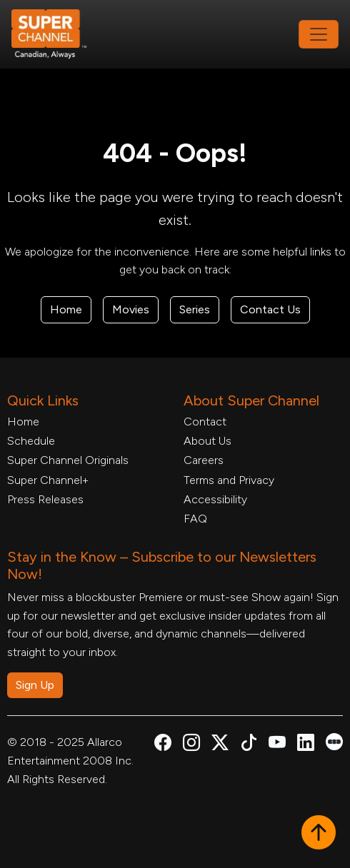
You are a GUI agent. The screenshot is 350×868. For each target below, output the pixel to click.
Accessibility (215, 499)
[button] (319, 834)
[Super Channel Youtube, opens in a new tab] (277, 745)
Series (195, 309)
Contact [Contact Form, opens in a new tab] (205, 422)
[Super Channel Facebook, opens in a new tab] (163, 745)
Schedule (31, 441)
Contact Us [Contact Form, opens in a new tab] (270, 309)
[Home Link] (59, 34)
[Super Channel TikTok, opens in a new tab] (249, 745)
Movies (131, 309)
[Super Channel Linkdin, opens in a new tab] (306, 745)
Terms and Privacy (229, 480)
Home (66, 309)
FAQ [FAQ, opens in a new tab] (195, 519)
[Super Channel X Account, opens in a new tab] (220, 745)
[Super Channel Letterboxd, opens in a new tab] (334, 741)
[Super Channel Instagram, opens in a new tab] (191, 745)
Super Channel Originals (68, 460)
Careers (204, 460)
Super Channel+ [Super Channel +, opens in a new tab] (48, 480)
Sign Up (35, 685)
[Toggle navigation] (319, 34)
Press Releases (45, 499)
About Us (207, 441)
